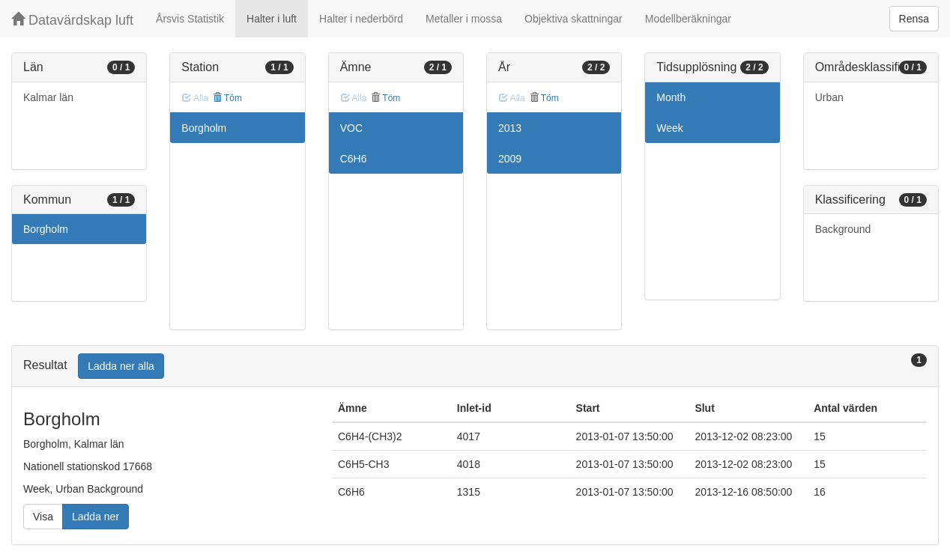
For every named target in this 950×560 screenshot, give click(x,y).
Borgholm (46, 229)
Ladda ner (96, 517)
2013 (510, 128)
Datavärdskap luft (72, 20)
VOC (351, 128)
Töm (227, 98)
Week (670, 128)
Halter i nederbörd (361, 19)
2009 (510, 159)
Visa (43, 517)
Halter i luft (272, 19)
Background (843, 229)
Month (671, 97)
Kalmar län (48, 97)
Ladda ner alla (121, 366)
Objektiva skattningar (574, 19)
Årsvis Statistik (190, 19)
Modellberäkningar (688, 19)
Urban (829, 97)
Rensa (914, 19)
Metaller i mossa (464, 19)
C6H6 (354, 159)
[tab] (475, 366)
